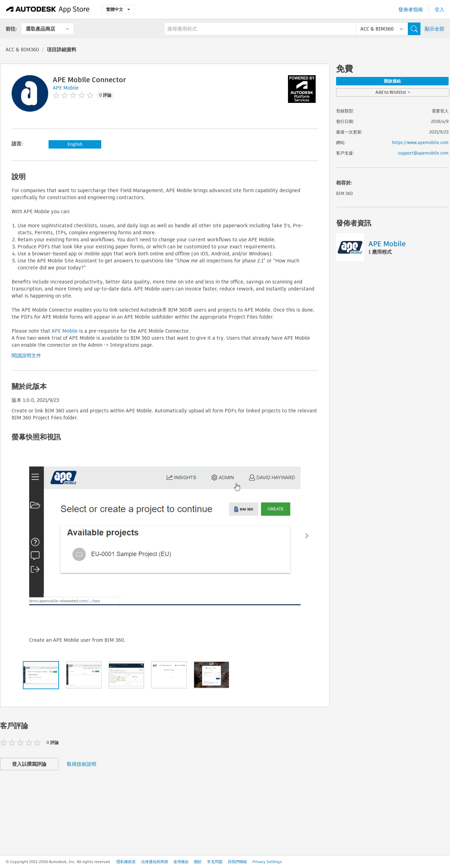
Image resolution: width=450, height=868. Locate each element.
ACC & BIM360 (22, 50)
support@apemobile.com (423, 153)
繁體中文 (118, 9)
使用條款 (181, 862)
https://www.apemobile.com (420, 142)
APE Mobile (65, 331)
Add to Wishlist (393, 92)
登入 (439, 9)
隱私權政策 (126, 862)
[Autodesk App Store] (48, 9)
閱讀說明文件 (26, 355)
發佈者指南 (411, 9)
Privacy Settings (267, 862)
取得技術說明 (82, 764)
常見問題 (215, 862)
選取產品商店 (40, 29)
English (75, 144)
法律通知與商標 (155, 862)
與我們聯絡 (237, 862)
